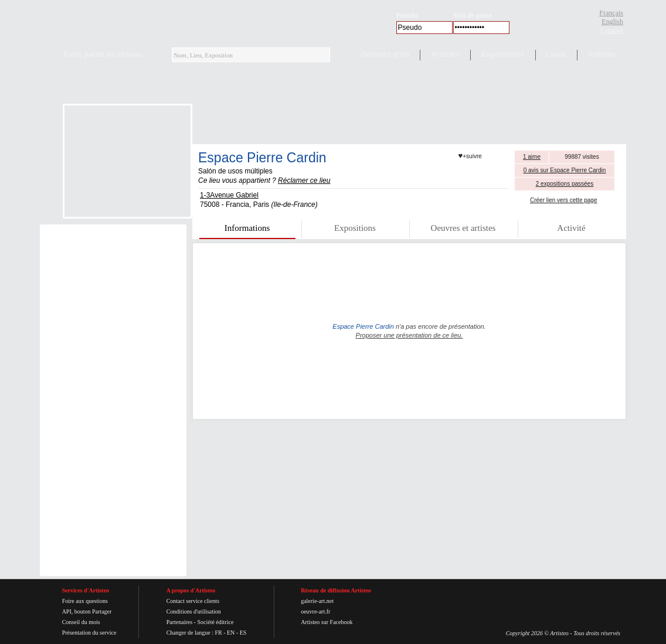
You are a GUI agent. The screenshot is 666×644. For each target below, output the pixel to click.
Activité (571, 228)
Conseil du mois (81, 622)
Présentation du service (89, 633)
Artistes (445, 54)
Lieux (556, 54)
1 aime (532, 157)
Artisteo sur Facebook (327, 622)
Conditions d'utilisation (194, 611)
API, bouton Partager (87, 611)
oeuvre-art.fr (315, 611)
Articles (602, 54)
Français (611, 13)
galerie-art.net (317, 601)
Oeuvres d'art (385, 54)
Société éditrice (215, 622)
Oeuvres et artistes (463, 228)
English (612, 22)
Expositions (503, 54)
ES (243, 633)
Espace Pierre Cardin (262, 158)
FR (218, 633)
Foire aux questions (85, 601)
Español (612, 30)
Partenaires (179, 622)
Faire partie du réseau (103, 54)
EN (231, 633)
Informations (247, 228)
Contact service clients (193, 601)
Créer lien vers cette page (564, 200)
